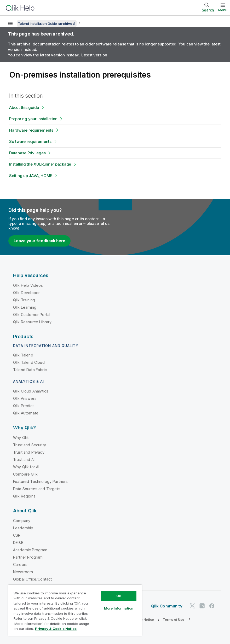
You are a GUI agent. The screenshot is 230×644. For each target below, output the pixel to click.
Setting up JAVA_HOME (31, 176)
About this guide (24, 107)
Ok (119, 596)
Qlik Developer (26, 293)
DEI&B (18, 543)
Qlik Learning (25, 307)
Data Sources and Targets (37, 489)
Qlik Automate (26, 413)
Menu (223, 10)
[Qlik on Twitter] (192, 606)
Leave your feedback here (39, 241)
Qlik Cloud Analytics (31, 391)
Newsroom (23, 572)
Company (22, 521)
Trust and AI (24, 459)
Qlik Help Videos (28, 285)
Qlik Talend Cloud (29, 362)
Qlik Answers (25, 398)
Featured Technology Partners (40, 481)
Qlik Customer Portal (32, 315)
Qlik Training (24, 300)
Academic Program (30, 550)
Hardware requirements (31, 130)
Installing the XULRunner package (40, 164)
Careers (20, 564)
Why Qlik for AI (26, 467)
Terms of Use (174, 620)
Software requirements (30, 141)
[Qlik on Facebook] (212, 606)
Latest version (94, 55)
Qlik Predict (23, 406)
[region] (75, 610)
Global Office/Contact (32, 579)
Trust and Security (30, 445)
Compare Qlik (25, 474)
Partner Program (28, 557)
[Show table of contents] (10, 24)
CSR (17, 535)
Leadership (23, 528)
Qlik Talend (23, 355)
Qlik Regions (24, 496)
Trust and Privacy (29, 452)
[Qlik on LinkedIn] (202, 606)
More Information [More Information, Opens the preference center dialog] (119, 608)
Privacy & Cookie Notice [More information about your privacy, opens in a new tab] (56, 629)
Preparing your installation (33, 119)
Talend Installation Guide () (47, 24)
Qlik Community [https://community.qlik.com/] (167, 606)
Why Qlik (21, 438)
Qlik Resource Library (32, 322)
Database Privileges (27, 153)
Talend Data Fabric (30, 370)
